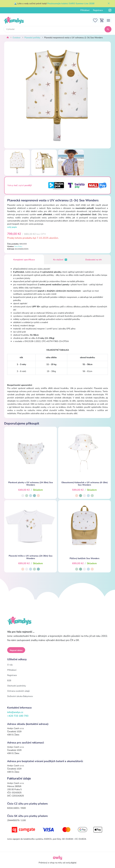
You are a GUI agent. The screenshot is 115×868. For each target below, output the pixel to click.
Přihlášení (85, 10)
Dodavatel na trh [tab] (94, 260)
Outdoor (17, 38)
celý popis (12, 227)
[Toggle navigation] (108, 20)
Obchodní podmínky (17, 686)
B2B (9, 681)
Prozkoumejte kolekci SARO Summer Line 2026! (71, 4)
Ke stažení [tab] (60, 260)
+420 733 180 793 (18, 716)
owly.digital (71, 863)
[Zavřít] (109, 4)
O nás (10, 665)
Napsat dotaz (16, 650)
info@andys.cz (15, 712)
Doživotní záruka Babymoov (20, 696)
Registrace (98, 10)
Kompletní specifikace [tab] (24, 260)
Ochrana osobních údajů (18, 691)
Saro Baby (18, 246)
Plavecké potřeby (32, 38)
